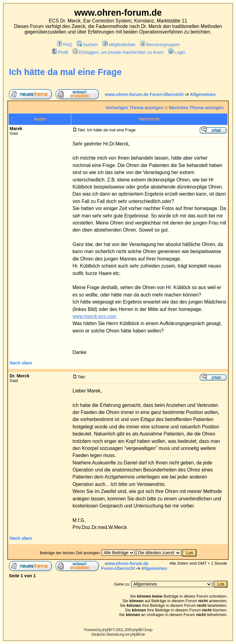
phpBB (107, 630)
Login (177, 52)
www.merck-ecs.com (94, 316)
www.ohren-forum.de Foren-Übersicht (144, 94)
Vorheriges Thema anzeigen (134, 108)
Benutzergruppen (160, 45)
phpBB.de (138, 634)
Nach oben (21, 363)
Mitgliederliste (119, 45)
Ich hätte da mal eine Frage (65, 72)
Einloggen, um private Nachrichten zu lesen (118, 52)
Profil (60, 52)
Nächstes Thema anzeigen (196, 108)
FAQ (65, 45)
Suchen (87, 45)
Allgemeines (203, 94)
